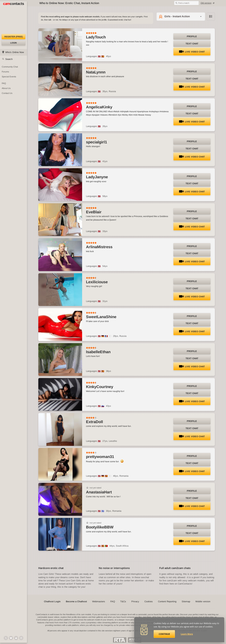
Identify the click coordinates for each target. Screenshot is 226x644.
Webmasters (99, 601)
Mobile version (203, 601)
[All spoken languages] (110, 336)
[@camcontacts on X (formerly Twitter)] (6, 638)
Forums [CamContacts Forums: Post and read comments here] (5, 72)
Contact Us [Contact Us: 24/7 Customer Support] (7, 93)
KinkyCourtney (100, 387)
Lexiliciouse (97, 282)
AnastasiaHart (99, 492)
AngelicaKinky (99, 107)
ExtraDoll (94, 422)
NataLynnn (96, 72)
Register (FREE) (14, 37)
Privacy (135, 601)
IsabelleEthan (98, 352)
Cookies (149, 601)
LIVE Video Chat (192, 52)
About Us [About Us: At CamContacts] (6, 88)
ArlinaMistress (99, 247)
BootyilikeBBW (100, 527)
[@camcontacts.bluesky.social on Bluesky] (11, 638)
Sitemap (186, 601)
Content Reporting (167, 601)
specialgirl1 (96, 142)
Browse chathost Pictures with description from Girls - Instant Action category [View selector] (211, 17)
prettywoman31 (100, 457)
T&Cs (123, 601)
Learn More (187, 634)
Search (9, 59)
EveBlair (94, 212)
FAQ (113, 601)
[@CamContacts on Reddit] (16, 638)
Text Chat (192, 44)
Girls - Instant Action (177, 16)
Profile (192, 36)
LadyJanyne (97, 177)
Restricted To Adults (120, 640)
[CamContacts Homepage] (14, 18)
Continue (164, 634)
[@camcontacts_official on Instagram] (21, 638)
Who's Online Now (15, 52)
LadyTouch (96, 37)
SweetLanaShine (101, 317)
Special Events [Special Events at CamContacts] (9, 77)
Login (14, 43)
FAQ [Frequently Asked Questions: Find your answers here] (4, 83)
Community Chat (10, 67)
